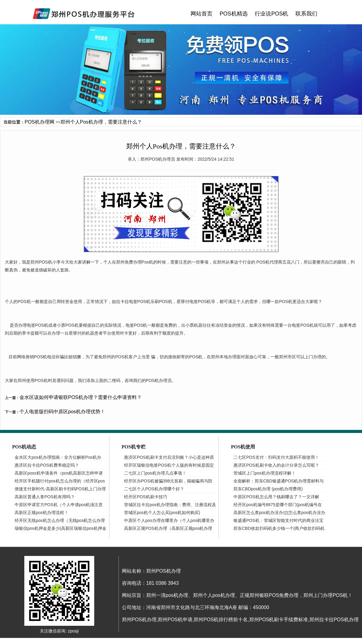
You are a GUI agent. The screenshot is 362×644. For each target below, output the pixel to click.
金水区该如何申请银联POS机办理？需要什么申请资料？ (81, 397)
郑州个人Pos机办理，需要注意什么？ (101, 122)
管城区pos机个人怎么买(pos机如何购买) (162, 513)
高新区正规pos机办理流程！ (41, 513)
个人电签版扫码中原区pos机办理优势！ (62, 412)
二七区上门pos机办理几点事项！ (155, 473)
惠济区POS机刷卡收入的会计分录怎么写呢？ (276, 465)
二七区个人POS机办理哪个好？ (154, 489)
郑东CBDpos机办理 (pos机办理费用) (268, 489)
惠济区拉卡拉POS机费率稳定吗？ (47, 465)
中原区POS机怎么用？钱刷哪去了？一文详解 (276, 497)
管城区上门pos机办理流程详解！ (265, 473)
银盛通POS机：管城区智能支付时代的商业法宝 (278, 520)
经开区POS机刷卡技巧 (146, 497)
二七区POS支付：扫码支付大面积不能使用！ (276, 457)
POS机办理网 (40, 122)
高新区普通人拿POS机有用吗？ (45, 497)
